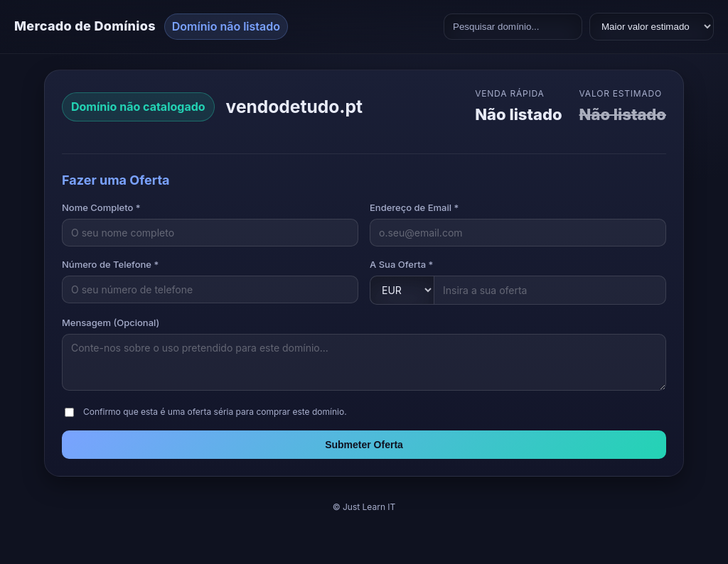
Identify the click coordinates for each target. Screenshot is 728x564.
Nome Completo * (101, 207)
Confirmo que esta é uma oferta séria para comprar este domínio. (215, 412)
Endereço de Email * (414, 207)
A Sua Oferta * (401, 264)
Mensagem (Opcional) (111, 322)
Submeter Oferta (364, 445)
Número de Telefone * (110, 264)
